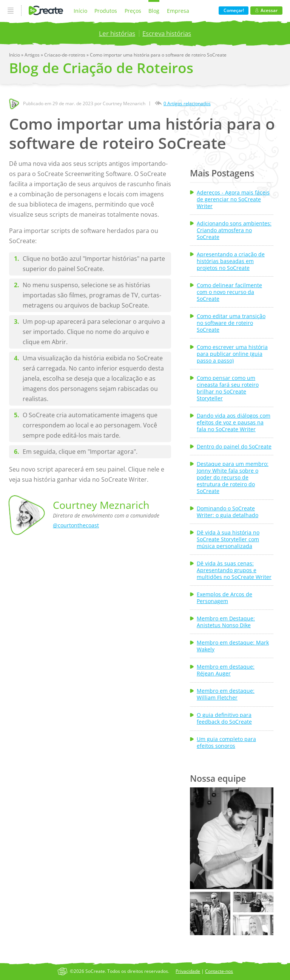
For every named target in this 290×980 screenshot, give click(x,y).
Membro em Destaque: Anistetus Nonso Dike (226, 622)
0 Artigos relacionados (187, 103)
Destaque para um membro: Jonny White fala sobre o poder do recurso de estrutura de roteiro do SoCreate (233, 478)
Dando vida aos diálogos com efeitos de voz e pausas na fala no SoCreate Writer (234, 423)
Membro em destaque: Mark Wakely (233, 646)
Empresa (178, 11)
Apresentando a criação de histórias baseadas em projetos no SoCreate (231, 261)
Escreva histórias (167, 33)
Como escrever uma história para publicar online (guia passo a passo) (232, 354)
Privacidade (188, 971)
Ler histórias (117, 33)
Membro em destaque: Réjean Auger (226, 670)
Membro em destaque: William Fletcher (226, 694)
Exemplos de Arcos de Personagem (224, 598)
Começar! (234, 10)
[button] (231, 838)
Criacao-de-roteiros (65, 55)
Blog (154, 11)
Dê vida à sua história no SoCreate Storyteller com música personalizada (228, 539)
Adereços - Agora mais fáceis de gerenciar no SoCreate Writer (233, 199)
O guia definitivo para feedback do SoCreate (224, 718)
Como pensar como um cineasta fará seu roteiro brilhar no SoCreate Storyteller (228, 388)
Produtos (106, 11)
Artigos (33, 55)
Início (80, 11)
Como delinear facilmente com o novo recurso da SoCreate (229, 292)
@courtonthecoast (76, 525)
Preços (133, 11)
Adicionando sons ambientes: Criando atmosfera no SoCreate (234, 230)
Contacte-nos (219, 971)
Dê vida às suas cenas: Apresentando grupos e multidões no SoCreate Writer (234, 570)
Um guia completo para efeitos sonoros (226, 743)
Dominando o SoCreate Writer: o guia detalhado (228, 512)
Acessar (266, 10)
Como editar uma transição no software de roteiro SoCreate (231, 323)
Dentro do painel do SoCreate (234, 447)
